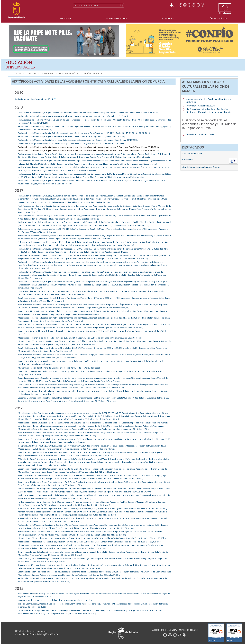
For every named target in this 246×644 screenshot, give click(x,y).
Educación (31, 73)
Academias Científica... (69, 73)
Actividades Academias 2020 (200, 106)
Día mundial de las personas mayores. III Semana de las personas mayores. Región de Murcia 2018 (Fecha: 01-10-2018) (71, 143)
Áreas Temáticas (218, 18)
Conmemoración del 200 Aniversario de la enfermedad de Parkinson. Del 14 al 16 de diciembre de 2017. (64, 202)
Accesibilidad (158, 630)
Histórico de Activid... (94, 73)
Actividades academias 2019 (200, 134)
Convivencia (188, 159)
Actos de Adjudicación (192, 153)
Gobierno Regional (117, 18)
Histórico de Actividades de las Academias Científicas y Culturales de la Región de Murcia (208, 111)
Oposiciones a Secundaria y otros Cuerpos (201, 167)
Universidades (47, 73)
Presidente (66, 18)
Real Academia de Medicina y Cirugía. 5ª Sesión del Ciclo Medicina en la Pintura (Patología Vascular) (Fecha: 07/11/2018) (71, 136)
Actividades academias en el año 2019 (36, 99)
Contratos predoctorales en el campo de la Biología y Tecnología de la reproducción (55, 600)
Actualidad (168, 18)
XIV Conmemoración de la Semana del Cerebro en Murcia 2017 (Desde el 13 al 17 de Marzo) (59, 368)
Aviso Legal (172, 630)
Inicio (18, 73)
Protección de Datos (188, 630)
